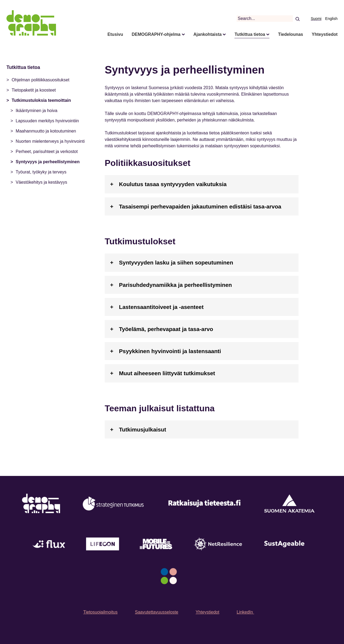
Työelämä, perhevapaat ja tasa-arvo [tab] (166, 329)
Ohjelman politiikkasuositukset (40, 80)
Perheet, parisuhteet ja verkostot (47, 152)
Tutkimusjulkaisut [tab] (143, 429)
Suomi (316, 19)
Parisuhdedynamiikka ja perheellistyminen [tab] (175, 285)
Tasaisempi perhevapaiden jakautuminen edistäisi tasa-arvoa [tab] (200, 206)
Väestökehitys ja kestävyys (41, 182)
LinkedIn (245, 612)
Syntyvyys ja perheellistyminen (48, 162)
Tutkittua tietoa (250, 34)
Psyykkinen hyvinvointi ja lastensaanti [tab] (170, 351)
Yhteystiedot (325, 34)
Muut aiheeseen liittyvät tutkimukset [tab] (167, 373)
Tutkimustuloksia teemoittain (41, 100)
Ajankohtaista (208, 34)
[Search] (297, 19)
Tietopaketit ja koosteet (34, 90)
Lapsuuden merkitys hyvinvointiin (47, 121)
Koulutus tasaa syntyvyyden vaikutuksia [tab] (173, 184)
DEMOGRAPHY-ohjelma (156, 34)
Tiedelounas (291, 34)
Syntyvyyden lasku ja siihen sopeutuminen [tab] (176, 262)
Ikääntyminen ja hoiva (36, 111)
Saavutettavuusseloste (157, 612)
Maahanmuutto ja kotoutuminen (46, 131)
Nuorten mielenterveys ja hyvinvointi (50, 141)
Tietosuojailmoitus (100, 612)
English (331, 19)
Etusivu (115, 34)
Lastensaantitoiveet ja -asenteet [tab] (161, 307)
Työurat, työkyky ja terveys (41, 172)
